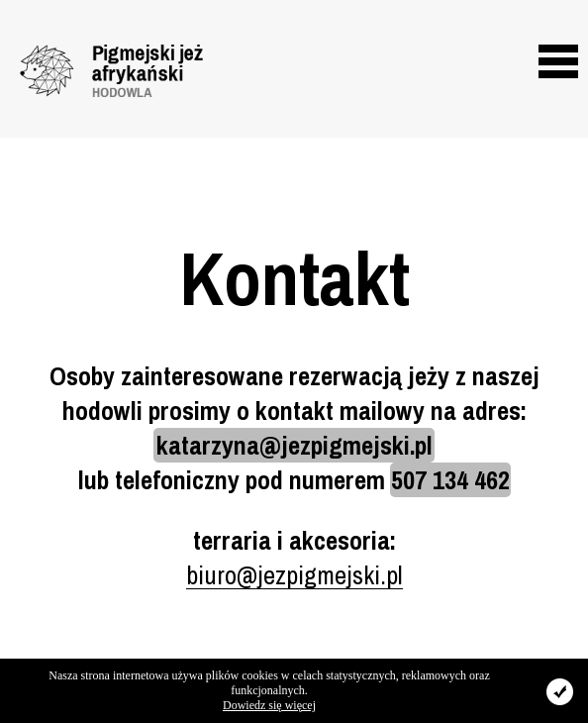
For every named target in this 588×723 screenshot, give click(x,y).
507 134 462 (450, 480)
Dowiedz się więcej (269, 705)
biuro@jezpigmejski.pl (294, 575)
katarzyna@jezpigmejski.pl (294, 445)
